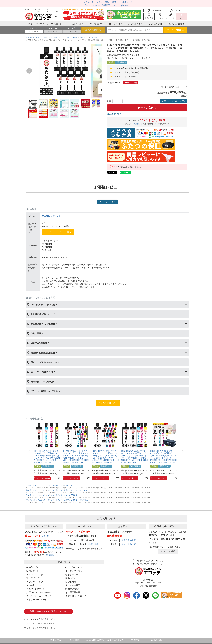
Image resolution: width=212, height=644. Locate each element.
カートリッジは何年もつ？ (43, 372)
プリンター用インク (55, 38)
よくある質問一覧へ (108, 403)
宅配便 (137, 124)
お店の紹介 (115, 24)
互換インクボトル (36, 589)
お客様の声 (96, 24)
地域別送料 (93, 544)
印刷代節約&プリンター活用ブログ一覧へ (49, 611)
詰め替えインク (35, 585)
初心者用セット (35, 571)
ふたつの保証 (168, 551)
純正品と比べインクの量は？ (44, 324)
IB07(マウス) (84, 38)
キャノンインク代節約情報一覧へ (39, 619)
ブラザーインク (35, 582)
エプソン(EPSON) (71, 38)
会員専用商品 (73, 592)
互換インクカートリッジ (39, 592)
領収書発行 (51, 555)
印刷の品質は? (38, 333)
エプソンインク (35, 578)
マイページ (176, 11)
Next (99, 71)
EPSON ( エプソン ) (51, 216)
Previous (29, 71)
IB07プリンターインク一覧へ (58, 232)
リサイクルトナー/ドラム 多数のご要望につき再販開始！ (106, 2)
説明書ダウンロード (76, 596)
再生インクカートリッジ (39, 596)
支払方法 (45, 536)
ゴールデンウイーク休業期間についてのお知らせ (106, 5)
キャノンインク (35, 575)
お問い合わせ (177, 24)
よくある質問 (156, 24)
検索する (93, 30)
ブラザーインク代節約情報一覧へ (39, 628)
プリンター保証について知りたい (46, 391)
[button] (29, 451)
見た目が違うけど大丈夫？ (43, 314)
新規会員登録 (154, 11)
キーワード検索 (175, 30)
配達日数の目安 (129, 540)
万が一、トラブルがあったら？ (45, 362)
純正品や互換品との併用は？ (44, 353)
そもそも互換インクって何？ (44, 305)
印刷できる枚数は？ (40, 343)
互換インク (94, 38)
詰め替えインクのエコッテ (36, 38)
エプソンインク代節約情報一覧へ (39, 623)
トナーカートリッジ (37, 599)
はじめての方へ (74, 571)
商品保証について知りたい (43, 382)
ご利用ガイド (135, 24)
